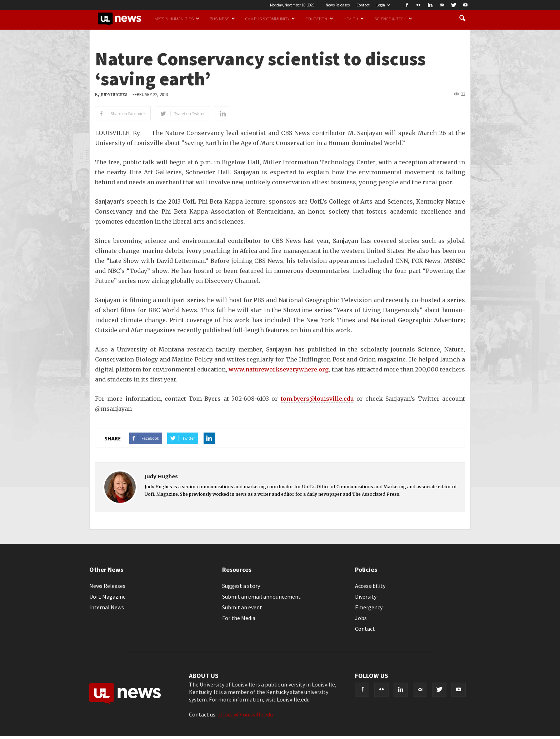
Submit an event (242, 607)
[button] (462, 19)
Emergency (369, 607)
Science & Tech (393, 19)
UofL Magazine (107, 596)
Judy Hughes (114, 95)
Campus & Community (270, 19)
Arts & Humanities (177, 19)
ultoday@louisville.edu (245, 714)
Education (319, 19)
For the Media (239, 618)
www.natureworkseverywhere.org (279, 369)
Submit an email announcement (261, 596)
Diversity (366, 596)
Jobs (361, 618)
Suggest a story (241, 586)
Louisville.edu (293, 699)
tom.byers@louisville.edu (317, 399)
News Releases (338, 5)
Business (222, 19)
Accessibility (370, 586)
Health (354, 19)
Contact (363, 5)
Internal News (107, 607)
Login (383, 5)
